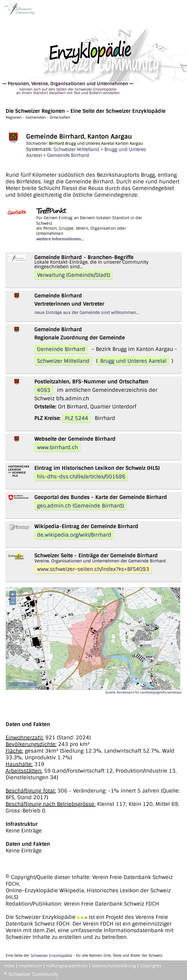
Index (9, 966)
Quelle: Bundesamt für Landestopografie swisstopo (143, 692)
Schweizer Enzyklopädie (51, 955)
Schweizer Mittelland (76, 149)
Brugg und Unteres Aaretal (133, 361)
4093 (44, 390)
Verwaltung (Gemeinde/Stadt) (73, 275)
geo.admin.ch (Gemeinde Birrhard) (80, 506)
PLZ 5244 (76, 418)
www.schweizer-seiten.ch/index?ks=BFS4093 (93, 569)
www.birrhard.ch (57, 447)
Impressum (30, 966)
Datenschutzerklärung (114, 966)
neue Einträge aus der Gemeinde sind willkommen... (87, 312)
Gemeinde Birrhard (68, 155)
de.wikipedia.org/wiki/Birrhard (74, 535)
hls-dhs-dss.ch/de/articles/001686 (81, 476)
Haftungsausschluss (67, 966)
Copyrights (151, 966)
